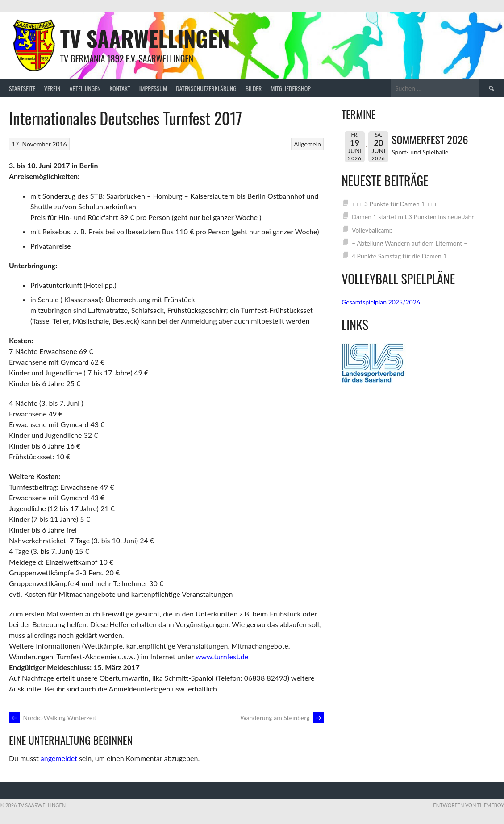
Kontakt (120, 88)
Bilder (254, 88)
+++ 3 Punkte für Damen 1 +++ (395, 204)
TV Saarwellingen (145, 38)
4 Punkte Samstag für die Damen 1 (399, 256)
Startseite (22, 88)
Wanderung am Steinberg (282, 718)
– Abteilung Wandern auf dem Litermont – (410, 243)
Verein (52, 88)
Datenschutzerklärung (206, 88)
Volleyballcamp (372, 230)
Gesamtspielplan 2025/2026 (381, 302)
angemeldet (59, 758)
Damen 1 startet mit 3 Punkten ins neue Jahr (413, 217)
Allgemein (307, 144)
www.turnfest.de (222, 656)
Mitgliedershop (291, 88)
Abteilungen (85, 88)
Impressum (153, 88)
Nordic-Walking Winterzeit (52, 718)
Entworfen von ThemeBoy (469, 805)
